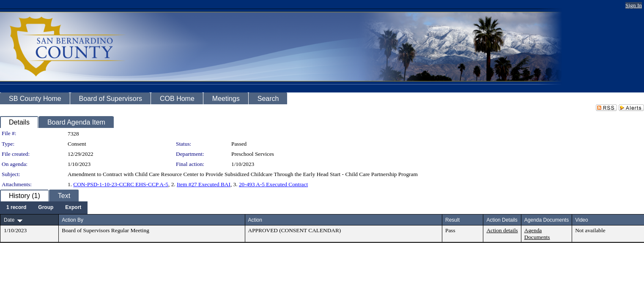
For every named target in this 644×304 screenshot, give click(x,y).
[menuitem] (16, 208)
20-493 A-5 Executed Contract (273, 184)
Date (9, 220)
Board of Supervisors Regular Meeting (106, 230)
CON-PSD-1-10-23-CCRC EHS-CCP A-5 (121, 184)
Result (452, 220)
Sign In (634, 5)
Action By (73, 220)
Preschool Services (253, 154)
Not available (590, 230)
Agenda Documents (537, 234)
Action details (502, 230)
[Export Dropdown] (73, 208)
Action (255, 220)
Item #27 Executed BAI (204, 184)
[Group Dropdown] (46, 208)
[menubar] (44, 208)
